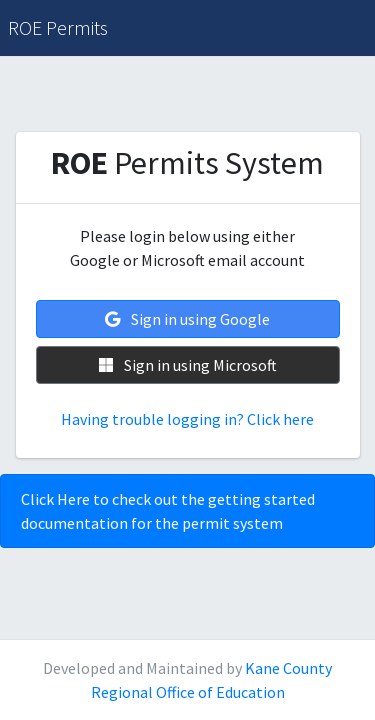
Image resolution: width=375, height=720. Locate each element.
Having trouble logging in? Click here (187, 419)
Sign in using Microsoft (188, 365)
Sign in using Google (187, 319)
